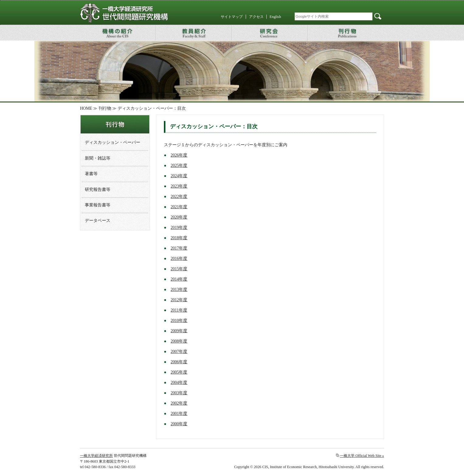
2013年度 (179, 290)
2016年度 (179, 259)
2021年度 (179, 207)
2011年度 (179, 310)
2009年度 (179, 331)
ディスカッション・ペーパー (113, 142)
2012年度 (179, 300)
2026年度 (179, 155)
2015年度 (179, 269)
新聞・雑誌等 (98, 158)
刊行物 (105, 108)
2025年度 (179, 166)
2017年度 (179, 248)
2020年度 (179, 217)
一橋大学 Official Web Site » (362, 456)
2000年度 (179, 424)
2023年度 (179, 186)
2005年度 (179, 372)
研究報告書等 (98, 190)
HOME (86, 108)
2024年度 (179, 176)
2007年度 (179, 352)
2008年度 (179, 341)
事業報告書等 (98, 205)
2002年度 (179, 403)
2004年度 (179, 383)
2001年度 (179, 414)
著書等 (91, 174)
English (275, 17)
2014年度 (179, 279)
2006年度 (179, 362)
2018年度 (179, 238)
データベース (98, 221)
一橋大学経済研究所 (96, 456)
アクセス (256, 17)
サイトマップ (232, 17)
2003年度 (179, 393)
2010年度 (179, 321)
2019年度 (179, 228)
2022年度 (179, 197)
